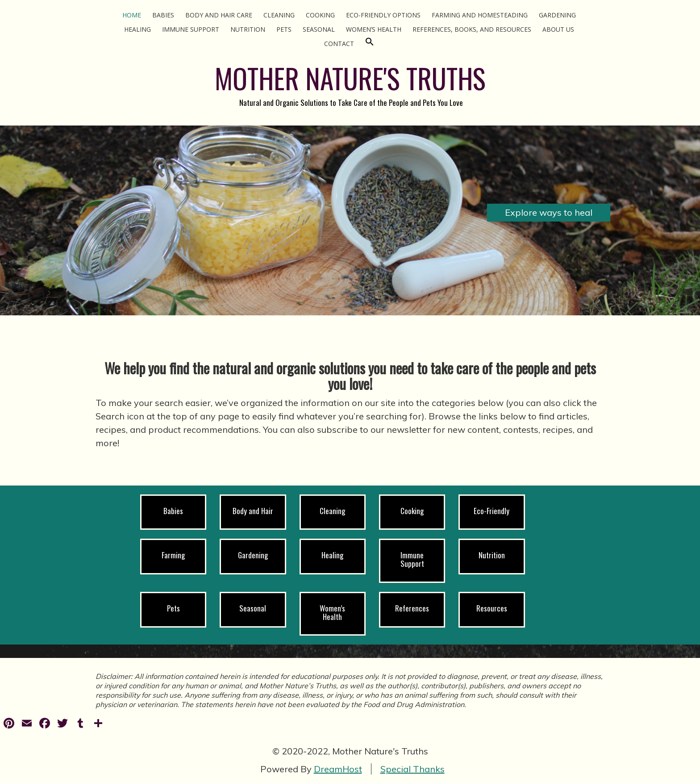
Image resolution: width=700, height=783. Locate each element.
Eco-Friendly (492, 511)
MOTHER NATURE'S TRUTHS (350, 78)
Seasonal (319, 29)
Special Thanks (412, 769)
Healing (137, 29)
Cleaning (279, 15)
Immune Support (191, 29)
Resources (492, 608)
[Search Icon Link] (370, 44)
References (412, 608)
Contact (339, 44)
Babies (163, 15)
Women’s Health (374, 29)
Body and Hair (253, 511)
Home (132, 15)
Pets (284, 29)
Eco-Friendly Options (383, 15)
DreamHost (338, 769)
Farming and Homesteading (480, 15)
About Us (558, 29)
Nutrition (248, 29)
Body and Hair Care (219, 15)
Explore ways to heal (549, 212)
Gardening (557, 15)
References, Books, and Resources (472, 29)
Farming (173, 555)
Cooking (320, 15)
